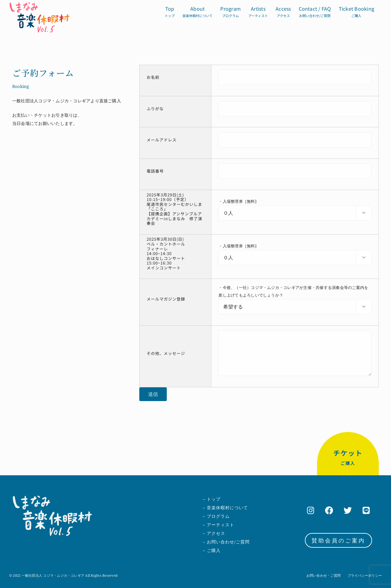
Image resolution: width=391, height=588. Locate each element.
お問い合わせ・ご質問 (323, 575)
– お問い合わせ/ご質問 (226, 542)
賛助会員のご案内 (338, 540)
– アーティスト (219, 525)
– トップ (212, 499)
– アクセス (214, 533)
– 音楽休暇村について (225, 508)
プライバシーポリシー (365, 575)
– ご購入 (212, 550)
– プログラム (216, 516)
